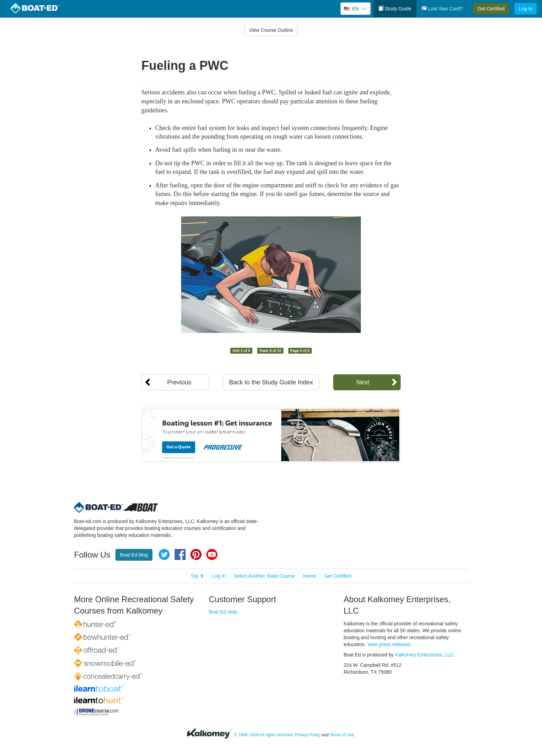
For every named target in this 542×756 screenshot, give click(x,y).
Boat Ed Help (223, 612)
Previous (179, 382)
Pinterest (196, 554)
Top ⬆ (197, 576)
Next (363, 382)
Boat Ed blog (134, 555)
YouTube (212, 554)
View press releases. (390, 644)
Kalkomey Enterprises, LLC (424, 655)
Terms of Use (342, 735)
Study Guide (395, 9)
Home (310, 576)
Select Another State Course (264, 576)
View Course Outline (271, 30)
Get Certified (491, 9)
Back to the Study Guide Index (271, 382)
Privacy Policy (308, 735)
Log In (526, 9)
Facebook (180, 554)
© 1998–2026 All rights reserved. (264, 735)
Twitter (164, 554)
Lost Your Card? (442, 9)
